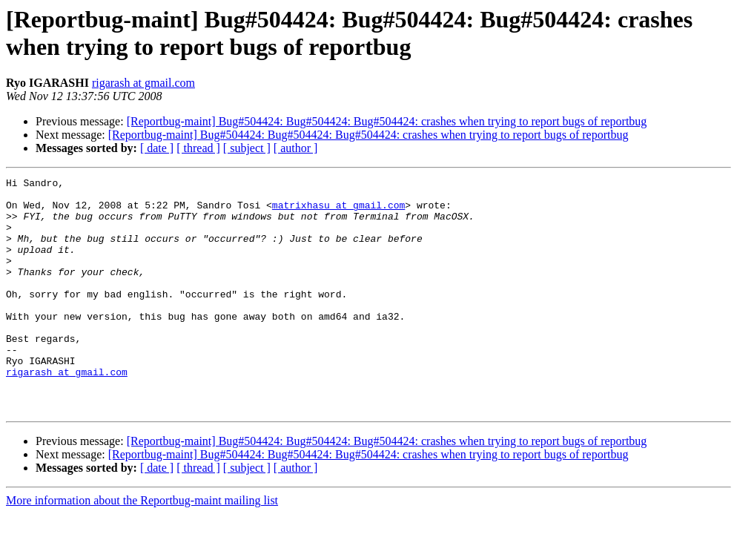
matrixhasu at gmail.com (338, 211)
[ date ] (157, 148)
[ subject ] (247, 148)
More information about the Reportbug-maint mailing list (142, 547)
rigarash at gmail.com (143, 83)
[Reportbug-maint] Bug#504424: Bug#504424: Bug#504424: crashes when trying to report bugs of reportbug (387, 121)
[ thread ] (198, 148)
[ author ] (296, 148)
